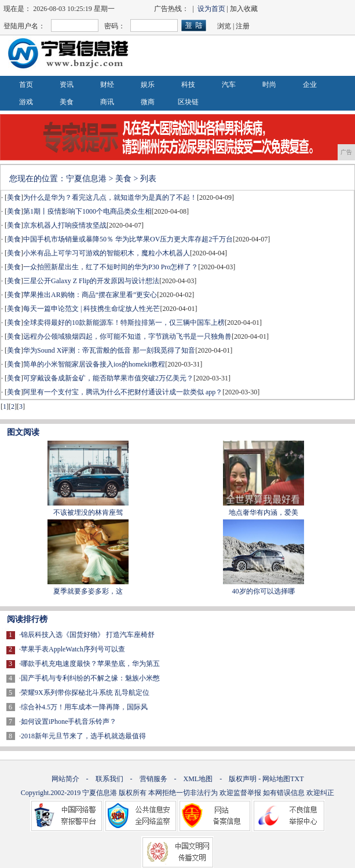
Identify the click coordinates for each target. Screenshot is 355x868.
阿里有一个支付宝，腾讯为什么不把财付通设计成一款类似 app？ (123, 392)
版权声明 (243, 779)
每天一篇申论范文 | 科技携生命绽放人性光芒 (92, 309)
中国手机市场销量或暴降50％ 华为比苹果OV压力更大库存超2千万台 (128, 239)
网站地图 (276, 779)
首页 (26, 85)
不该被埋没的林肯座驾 (88, 512)
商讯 (107, 102)
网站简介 (65, 779)
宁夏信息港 (86, 179)
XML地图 (198, 779)
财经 (107, 85)
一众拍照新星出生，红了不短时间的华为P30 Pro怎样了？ (111, 267)
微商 (148, 102)
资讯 (67, 85)
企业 (310, 85)
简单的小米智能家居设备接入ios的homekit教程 (94, 364)
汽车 (229, 85)
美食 (67, 102)
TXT (297, 779)
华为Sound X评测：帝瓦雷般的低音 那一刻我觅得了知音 (109, 350)
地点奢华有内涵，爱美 (263, 512)
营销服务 (153, 779)
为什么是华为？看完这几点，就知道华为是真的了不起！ (110, 197)
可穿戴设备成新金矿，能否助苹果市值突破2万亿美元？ (108, 378)
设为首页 (211, 9)
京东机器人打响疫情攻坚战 (65, 225)
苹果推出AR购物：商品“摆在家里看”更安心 (90, 295)
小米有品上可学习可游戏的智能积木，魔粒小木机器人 (107, 253)
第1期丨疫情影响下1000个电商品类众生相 (87, 211)
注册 (243, 26)
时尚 (269, 85)
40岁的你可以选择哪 (263, 591)
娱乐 (148, 85)
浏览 (224, 26)
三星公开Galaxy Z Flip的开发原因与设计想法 (91, 281)
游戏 (26, 102)
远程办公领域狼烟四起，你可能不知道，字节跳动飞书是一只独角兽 (127, 336)
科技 (188, 85)
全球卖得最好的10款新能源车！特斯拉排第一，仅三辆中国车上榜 (124, 323)
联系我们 (109, 779)
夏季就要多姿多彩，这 (88, 591)
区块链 (188, 102)
